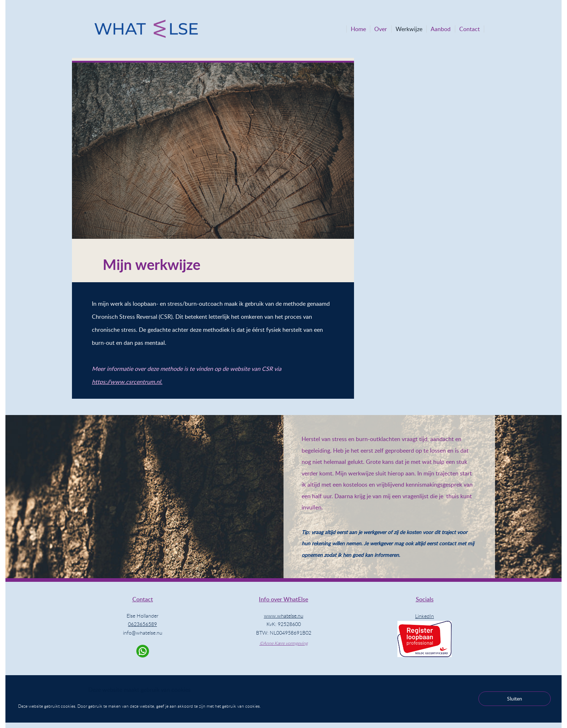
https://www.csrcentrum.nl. (127, 382)
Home (358, 29)
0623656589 (142, 624)
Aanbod (441, 29)
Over (381, 29)
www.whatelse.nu (284, 616)
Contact (470, 29)
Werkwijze (409, 29)
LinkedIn (425, 616)
